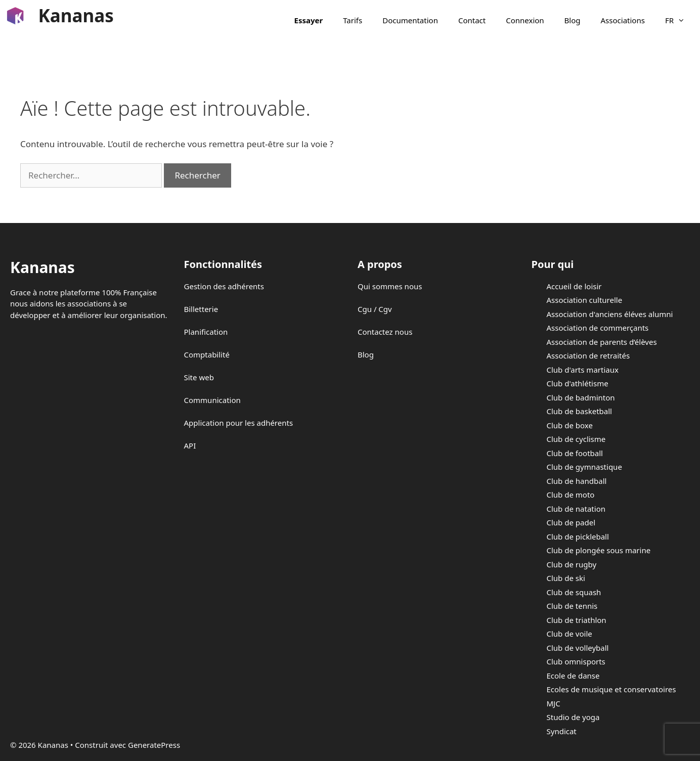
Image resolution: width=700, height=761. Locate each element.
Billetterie (201, 309)
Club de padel (571, 522)
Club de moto (571, 495)
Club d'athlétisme (578, 383)
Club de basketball (579, 411)
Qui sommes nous (390, 286)
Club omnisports (576, 661)
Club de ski (566, 578)
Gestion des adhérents (224, 286)
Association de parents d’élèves (602, 342)
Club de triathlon (577, 620)
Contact (472, 20)
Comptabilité (207, 354)
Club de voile (570, 634)
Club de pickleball (578, 536)
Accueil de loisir (574, 286)
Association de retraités (588, 355)
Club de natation (576, 509)
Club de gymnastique (584, 467)
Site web (199, 377)
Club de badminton (581, 397)
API (190, 445)
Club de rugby (572, 564)
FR (680, 20)
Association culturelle (585, 300)
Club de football (575, 453)
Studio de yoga (573, 717)
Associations (623, 20)
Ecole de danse (573, 676)
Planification (206, 332)
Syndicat (562, 731)
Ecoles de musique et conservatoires (611, 689)
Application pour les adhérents (239, 423)
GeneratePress (154, 745)
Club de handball (577, 481)
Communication (212, 400)
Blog (573, 20)
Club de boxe (570, 425)
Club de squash (574, 592)
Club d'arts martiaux (583, 370)
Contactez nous (385, 332)
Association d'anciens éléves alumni (610, 314)
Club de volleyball (578, 648)
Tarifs (353, 20)
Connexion (525, 20)
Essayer (309, 20)
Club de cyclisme (576, 439)
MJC (554, 703)
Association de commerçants (598, 328)
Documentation (410, 20)
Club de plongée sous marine (599, 550)
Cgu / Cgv (375, 309)
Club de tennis (572, 606)
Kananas (76, 15)
